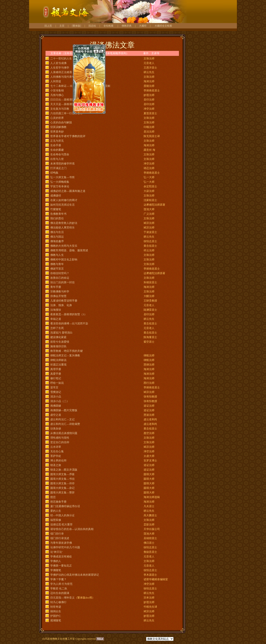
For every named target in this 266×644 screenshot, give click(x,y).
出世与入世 (57, 159)
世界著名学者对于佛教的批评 (68, 136)
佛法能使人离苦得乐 (62, 228)
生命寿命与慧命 (60, 154)
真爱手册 (56, 374)
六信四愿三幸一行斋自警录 (66, 113)
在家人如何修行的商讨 (64, 200)
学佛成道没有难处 (61, 556)
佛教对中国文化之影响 (64, 259)
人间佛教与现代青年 (62, 77)
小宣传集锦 (57, 90)
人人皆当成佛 (58, 63)
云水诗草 (56, 447)
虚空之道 (56, 415)
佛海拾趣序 (57, 241)
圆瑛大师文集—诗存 (62, 483)
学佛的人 (56, 561)
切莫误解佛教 (58, 127)
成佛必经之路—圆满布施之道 (68, 191)
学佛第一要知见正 (61, 566)
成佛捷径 (56, 196)
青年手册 (56, 287)
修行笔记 (56, 378)
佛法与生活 (57, 232)
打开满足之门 (58, 168)
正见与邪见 (57, 141)
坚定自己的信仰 (60, 442)
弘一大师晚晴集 (60, 182)
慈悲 (53, 497)
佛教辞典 (127, 26)
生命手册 (56, 145)
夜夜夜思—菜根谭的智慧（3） (69, 314)
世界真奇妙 (57, 132)
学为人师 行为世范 (61, 584)
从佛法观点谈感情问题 (64, 433)
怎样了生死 (57, 328)
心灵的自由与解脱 (61, 122)
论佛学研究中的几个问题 (65, 547)
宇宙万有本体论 (60, 186)
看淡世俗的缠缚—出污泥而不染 (69, 323)
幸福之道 (56, 319)
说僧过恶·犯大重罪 (61, 524)
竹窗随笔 (56, 209)
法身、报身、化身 (61, 305)
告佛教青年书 (58, 214)
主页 (62, 26)
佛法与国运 (57, 237)
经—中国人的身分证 (62, 515)
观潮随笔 (56, 620)
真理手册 (56, 369)
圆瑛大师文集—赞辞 (62, 493)
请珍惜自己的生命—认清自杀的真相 (72, 529)
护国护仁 (56, 616)
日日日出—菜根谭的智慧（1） (69, 100)
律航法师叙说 (58, 360)
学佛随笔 (56, 570)
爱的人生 (56, 511)
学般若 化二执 (59, 588)
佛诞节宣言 (57, 269)
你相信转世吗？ (60, 273)
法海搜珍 (56, 310)
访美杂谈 (56, 429)
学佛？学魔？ (58, 579)
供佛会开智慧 (58, 296)
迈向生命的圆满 (60, 593)
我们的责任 (57, 218)
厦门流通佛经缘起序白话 (65, 506)
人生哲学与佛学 (60, 68)
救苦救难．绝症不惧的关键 (66, 351)
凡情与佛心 (57, 95)
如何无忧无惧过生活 (62, 205)
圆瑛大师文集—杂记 (62, 488)
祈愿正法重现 (58, 365)
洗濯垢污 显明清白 (61, 333)
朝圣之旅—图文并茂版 (64, 470)
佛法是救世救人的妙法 (64, 223)
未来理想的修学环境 (62, 164)
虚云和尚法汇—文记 (62, 419)
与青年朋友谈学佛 (61, 543)
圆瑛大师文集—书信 (62, 479)
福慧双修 (56, 520)
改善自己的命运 (60, 278)
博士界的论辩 (58, 461)
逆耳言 (54, 387)
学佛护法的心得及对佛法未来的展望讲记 (75, 575)
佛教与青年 (57, 264)
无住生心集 (57, 451)
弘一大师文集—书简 (62, 177)
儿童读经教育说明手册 (64, 301)
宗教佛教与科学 (60, 291)
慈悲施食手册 (58, 502)
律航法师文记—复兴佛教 (65, 355)
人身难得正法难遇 (61, 72)
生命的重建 (57, 150)
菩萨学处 (56, 456)
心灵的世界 (57, 118)
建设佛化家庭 (58, 337)
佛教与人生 (57, 255)
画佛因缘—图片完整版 (64, 410)
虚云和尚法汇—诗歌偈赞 (65, 424)
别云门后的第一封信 (62, 282)
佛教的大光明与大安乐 (64, 246)
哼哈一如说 (57, 383)
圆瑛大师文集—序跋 (62, 474)
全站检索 (108, 26)
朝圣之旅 (56, 465)
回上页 (48, 26)
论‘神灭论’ (57, 552)
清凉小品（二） (60, 401)
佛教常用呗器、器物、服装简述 (69, 250)
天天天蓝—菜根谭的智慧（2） (69, 104)
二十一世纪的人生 (61, 58)
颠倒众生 (56, 611)
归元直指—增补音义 (62, 598)
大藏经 (143, 26)
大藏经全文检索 (163, 26)
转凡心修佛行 (58, 602)
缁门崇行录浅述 (60, 538)
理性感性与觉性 (60, 438)
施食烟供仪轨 (58, 346)
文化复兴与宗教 (60, 109)
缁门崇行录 (57, 534)
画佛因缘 (56, 406)
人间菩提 (56, 81)
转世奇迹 (56, 607)
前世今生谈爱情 (60, 342)
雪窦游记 (56, 392)
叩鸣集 (54, 173)
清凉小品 (56, 397)
